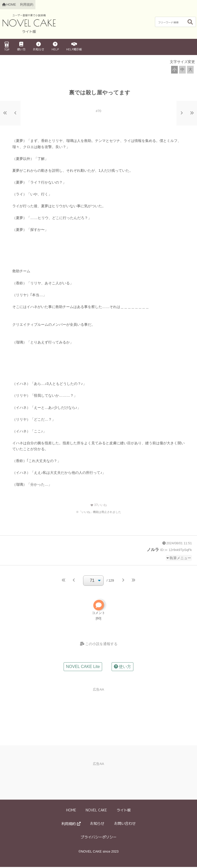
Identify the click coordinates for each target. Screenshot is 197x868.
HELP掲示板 (74, 47)
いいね (99, 505)
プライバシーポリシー (98, 838)
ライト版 (124, 811)
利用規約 (27, 4)
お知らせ (38, 47)
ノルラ (153, 550)
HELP (55, 47)
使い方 (21, 47)
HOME (71, 811)
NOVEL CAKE (96, 811)
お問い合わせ (125, 825)
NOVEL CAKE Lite (83, 668)
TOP (7, 47)
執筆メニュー (180, 558)
